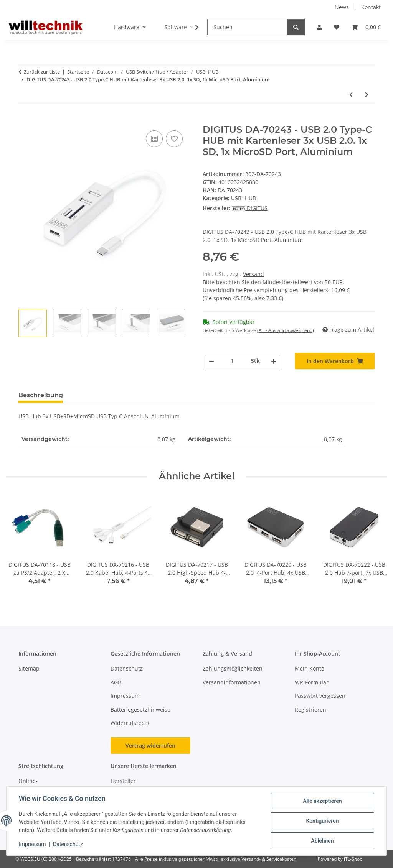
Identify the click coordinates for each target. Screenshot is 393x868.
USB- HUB (244, 198)
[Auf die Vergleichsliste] (154, 139)
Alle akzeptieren (322, 801)
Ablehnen (322, 841)
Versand (253, 274)
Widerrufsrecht (130, 723)
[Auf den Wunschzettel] (174, 139)
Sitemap (29, 668)
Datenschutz (68, 844)
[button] (319, 27)
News (342, 7)
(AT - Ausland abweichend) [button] (286, 330)
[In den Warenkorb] (25, 120)
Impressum (32, 844)
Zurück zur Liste (42, 72)
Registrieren (310, 709)
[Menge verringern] (211, 361)
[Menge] (232, 361)
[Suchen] (247, 27)
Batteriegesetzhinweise (140, 709)
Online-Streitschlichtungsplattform (54, 785)
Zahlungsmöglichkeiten (233, 668)
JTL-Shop (353, 859)
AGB (116, 682)
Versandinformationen (232, 682)
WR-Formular (312, 682)
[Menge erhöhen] (274, 361)
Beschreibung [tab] (41, 395)
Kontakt (371, 7)
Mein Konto (310, 668)
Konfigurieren (322, 821)
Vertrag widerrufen (150, 746)
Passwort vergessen (320, 696)
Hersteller (123, 781)
